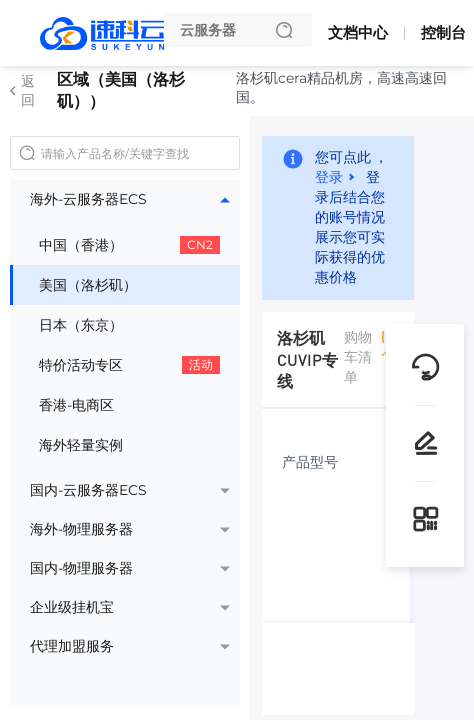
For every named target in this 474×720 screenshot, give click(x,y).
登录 (329, 176)
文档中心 (358, 32)
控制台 (443, 32)
